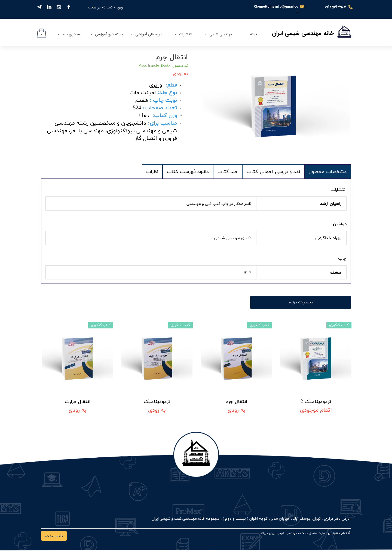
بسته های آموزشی (109, 34)
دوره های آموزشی (149, 34)
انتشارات (186, 34)
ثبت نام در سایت (100, 7)
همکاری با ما (71, 34)
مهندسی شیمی (221, 34)
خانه (254, 34)
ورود (120, 7)
